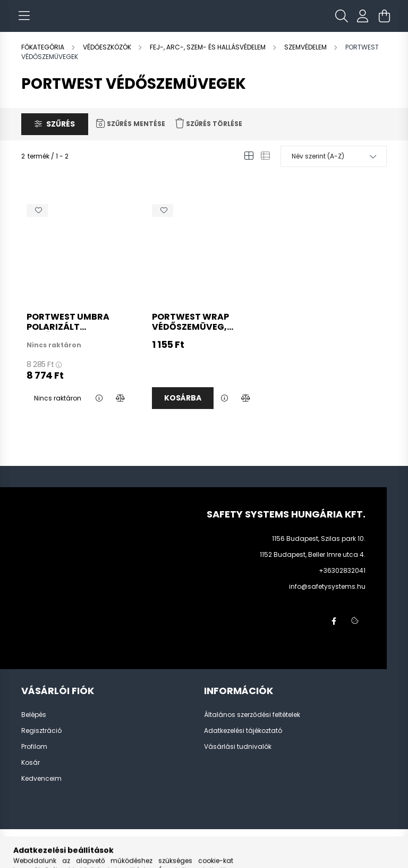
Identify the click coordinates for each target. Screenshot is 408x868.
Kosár (31, 773)
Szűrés (61, 135)
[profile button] (363, 21)
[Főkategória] (44, 58)
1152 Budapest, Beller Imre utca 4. (313, 565)
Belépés (34, 725)
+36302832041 (342, 581)
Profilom (34, 757)
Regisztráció (41, 741)
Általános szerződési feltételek (252, 725)
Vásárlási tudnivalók (238, 757)
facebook (334, 632)
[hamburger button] (24, 21)
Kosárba (183, 408)
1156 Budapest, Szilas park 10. (319, 549)
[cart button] (384, 21)
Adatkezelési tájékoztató (243, 741)
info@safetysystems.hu (327, 597)
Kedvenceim (41, 789)
